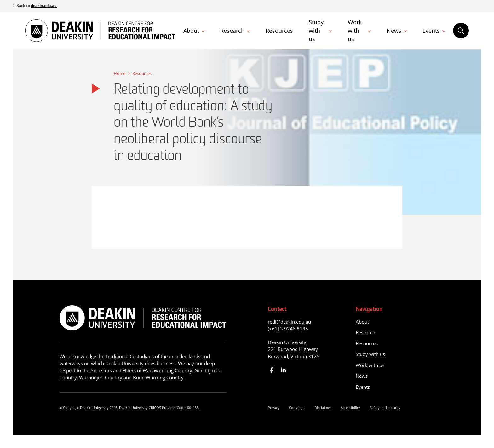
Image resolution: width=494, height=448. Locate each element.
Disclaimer (323, 408)
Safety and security (385, 408)
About (191, 31)
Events (431, 31)
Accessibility (350, 408)
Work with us (355, 30)
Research (232, 31)
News (394, 31)
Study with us (316, 30)
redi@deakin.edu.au (289, 322)
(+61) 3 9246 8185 (288, 329)
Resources (279, 31)
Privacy (274, 408)
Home (120, 73)
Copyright (297, 408)
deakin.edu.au (44, 6)
